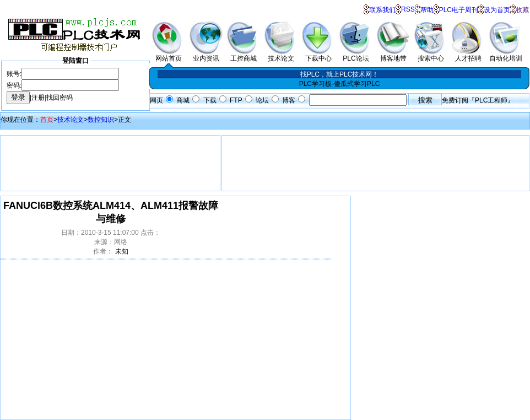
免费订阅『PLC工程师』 (478, 100)
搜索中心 (431, 55)
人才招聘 (468, 55)
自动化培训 (506, 55)
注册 (38, 98)
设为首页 (497, 10)
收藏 (522, 10)
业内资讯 (206, 55)
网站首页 (169, 55)
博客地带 (393, 55)
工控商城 (244, 55)
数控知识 (101, 120)
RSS (408, 9)
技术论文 (281, 55)
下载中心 (318, 55)
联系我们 (382, 10)
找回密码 (60, 98)
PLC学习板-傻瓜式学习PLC (340, 84)
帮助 (427, 10)
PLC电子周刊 (459, 10)
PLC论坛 (356, 55)
